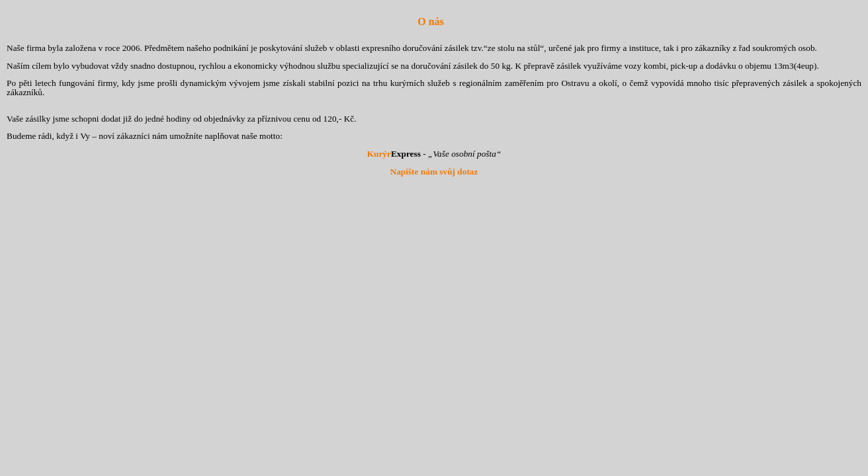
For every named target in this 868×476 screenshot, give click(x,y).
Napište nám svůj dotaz (434, 172)
